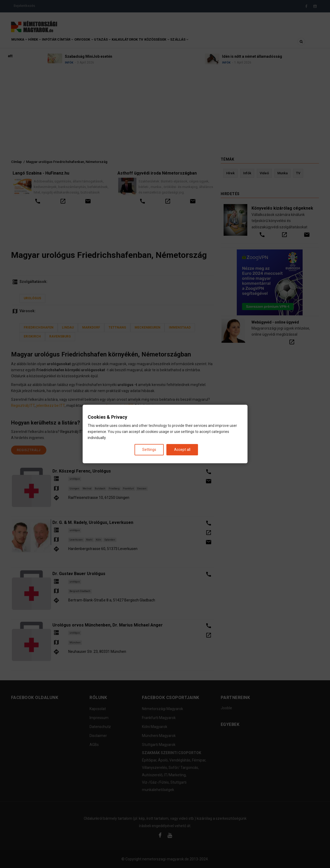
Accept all (182, 450)
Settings (149, 450)
